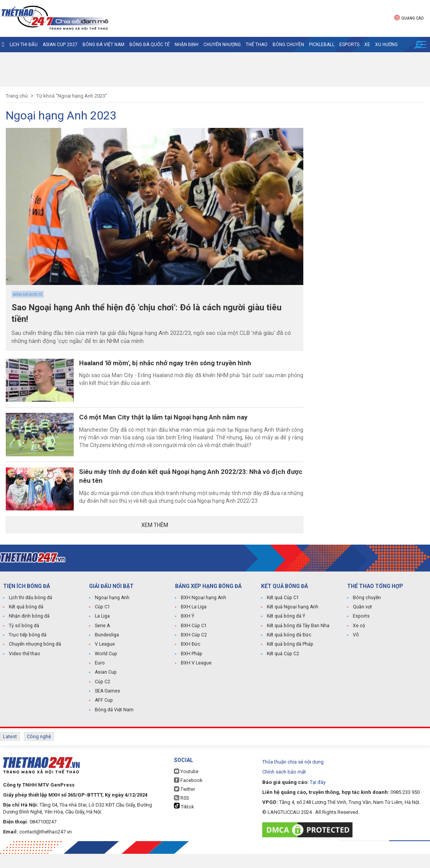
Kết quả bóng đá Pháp (289, 660)
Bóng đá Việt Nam (103, 45)
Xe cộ (359, 642)
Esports (349, 45)
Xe (367, 45)
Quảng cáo (409, 17)
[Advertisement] (215, 70)
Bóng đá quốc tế (150, 45)
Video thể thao (24, 669)
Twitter (184, 803)
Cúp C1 (102, 623)
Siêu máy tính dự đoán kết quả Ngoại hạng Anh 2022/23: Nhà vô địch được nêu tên (195, 487)
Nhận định (187, 45)
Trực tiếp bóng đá (27, 651)
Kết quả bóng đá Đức (289, 651)
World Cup (106, 669)
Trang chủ (17, 96)
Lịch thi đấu (24, 45)
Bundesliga (107, 651)
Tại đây (318, 796)
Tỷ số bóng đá (24, 642)
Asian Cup (106, 688)
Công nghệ (39, 751)
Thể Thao (257, 45)
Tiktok (184, 820)
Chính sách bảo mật (284, 786)
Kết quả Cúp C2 (283, 669)
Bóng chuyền (288, 45)
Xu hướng (386, 45)
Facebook (187, 794)
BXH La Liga (193, 623)
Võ (356, 651)
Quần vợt (362, 623)
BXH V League (196, 679)
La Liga (102, 633)
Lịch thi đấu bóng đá (30, 614)
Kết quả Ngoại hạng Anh (292, 623)
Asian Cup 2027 (60, 45)
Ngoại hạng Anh (112, 614)
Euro (100, 679)
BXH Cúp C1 (193, 642)
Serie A (102, 642)
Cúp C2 (102, 697)
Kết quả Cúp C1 (283, 614)
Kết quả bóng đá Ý (286, 633)
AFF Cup (103, 716)
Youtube (186, 786)
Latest (10, 751)
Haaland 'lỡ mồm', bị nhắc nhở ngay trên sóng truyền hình (176, 364)
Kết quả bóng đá (26, 623)
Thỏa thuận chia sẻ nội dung (293, 776)
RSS (181, 812)
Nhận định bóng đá (29, 633)
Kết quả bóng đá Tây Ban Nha (298, 642)
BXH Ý (187, 633)
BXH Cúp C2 (193, 651)
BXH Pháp (191, 669)
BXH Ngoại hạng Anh (203, 614)
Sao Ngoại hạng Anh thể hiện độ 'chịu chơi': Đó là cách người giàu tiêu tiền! (146, 314)
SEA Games (107, 706)
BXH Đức (190, 660)
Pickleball (322, 45)
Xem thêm (155, 541)
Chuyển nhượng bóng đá (34, 660)
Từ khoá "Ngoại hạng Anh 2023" (72, 96)
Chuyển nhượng (222, 45)
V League (105, 660)
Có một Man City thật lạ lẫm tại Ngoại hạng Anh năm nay (176, 423)
